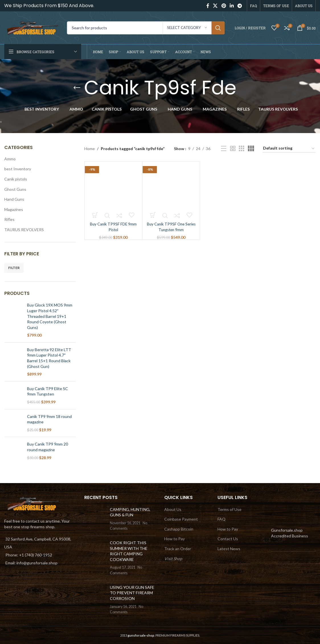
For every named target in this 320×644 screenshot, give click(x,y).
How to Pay (175, 539)
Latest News (229, 549)
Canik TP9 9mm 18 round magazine (49, 419)
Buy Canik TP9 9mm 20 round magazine (48, 447)
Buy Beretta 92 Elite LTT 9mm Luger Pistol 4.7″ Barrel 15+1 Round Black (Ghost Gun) (49, 358)
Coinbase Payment (181, 519)
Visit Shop (173, 559)
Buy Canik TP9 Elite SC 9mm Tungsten (48, 391)
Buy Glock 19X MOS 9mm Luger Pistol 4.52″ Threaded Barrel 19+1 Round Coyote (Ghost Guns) (50, 316)
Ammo (10, 159)
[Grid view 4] (251, 149)
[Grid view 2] (233, 149)
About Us (173, 509)
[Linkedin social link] (232, 6)
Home (90, 149)
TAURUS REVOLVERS (24, 230)
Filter (14, 268)
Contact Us (228, 539)
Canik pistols (16, 179)
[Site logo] (33, 27)
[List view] (224, 149)
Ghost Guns (15, 189)
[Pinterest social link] (224, 6)
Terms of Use (229, 509)
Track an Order (178, 549)
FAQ (221, 519)
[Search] (146, 28)
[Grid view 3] (242, 149)
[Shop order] (289, 149)
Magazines (14, 209)
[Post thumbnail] (95, 519)
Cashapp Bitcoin (179, 529)
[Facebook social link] (208, 6)
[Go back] (77, 88)
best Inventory (18, 169)
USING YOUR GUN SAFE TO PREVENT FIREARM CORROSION (132, 593)
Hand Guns (14, 199)
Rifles (9, 219)
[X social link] (215, 6)
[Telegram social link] (240, 6)
